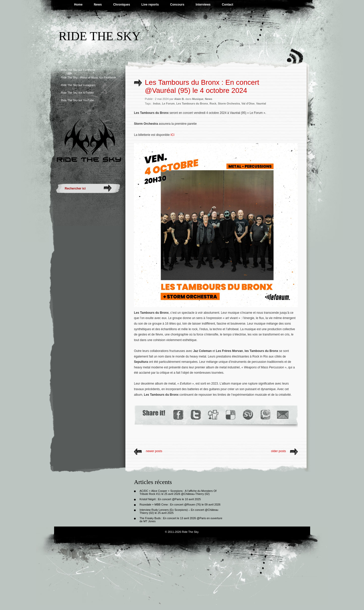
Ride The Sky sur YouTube (77, 100)
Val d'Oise (248, 103)
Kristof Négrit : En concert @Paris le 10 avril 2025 (170, 499)
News (98, 5)
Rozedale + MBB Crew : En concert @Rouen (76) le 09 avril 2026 (180, 504)
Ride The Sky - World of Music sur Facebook (88, 77)
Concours (177, 5)
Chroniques (122, 5)
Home (78, 5)
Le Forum (168, 103)
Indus (157, 103)
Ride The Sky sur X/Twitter (77, 93)
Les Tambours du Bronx (192, 103)
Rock (213, 103)
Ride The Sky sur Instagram (78, 85)
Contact (228, 5)
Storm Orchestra (229, 103)
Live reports (150, 5)
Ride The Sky (100, 36)
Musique (198, 99)
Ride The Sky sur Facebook (78, 70)
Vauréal (261, 103)
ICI (173, 135)
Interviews (203, 5)
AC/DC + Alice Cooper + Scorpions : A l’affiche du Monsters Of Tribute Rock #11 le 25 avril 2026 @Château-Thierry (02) (178, 492)
